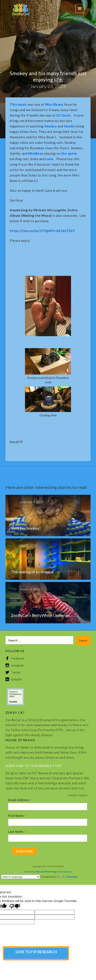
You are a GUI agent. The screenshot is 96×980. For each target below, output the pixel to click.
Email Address (20, 800)
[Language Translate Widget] (21, 877)
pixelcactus (66, 871)
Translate (67, 877)
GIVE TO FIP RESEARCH (36, 952)
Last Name (17, 832)
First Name (17, 816)
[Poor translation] (15, 906)
